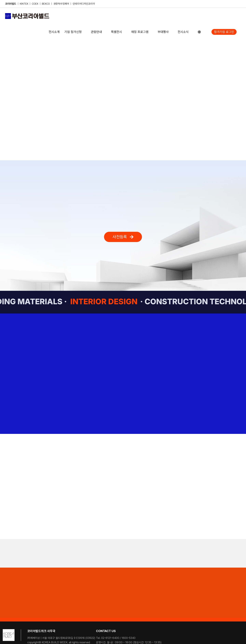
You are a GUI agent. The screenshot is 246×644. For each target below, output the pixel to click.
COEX (35, 4)
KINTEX (24, 4)
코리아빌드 (11, 4)
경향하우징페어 (61, 4)
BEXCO (46, 4)
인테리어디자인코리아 (84, 4)
